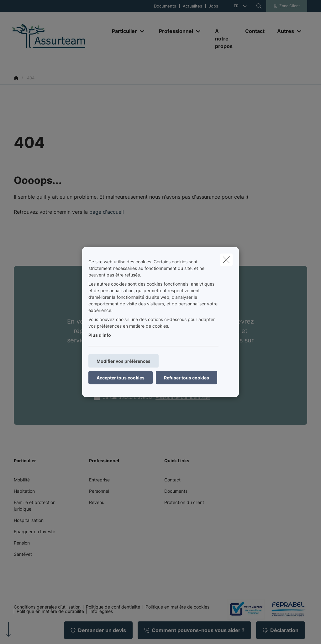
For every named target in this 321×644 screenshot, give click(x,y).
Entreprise (99, 480)
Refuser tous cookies (187, 378)
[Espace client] (287, 6)
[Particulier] (122, 31)
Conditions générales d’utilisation (47, 607)
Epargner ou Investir (34, 531)
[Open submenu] (142, 31)
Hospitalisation (29, 520)
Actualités (192, 6)
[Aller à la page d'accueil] (59, 39)
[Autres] (283, 31)
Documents (165, 6)
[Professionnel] (174, 31)
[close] (226, 260)
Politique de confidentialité (183, 397)
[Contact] (255, 31)
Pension (22, 543)
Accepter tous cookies (121, 378)
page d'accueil (107, 212)
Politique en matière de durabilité (50, 611)
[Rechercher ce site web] (259, 6)
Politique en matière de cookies (177, 607)
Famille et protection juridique (35, 506)
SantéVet (23, 554)
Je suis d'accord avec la (160, 397)
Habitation (24, 491)
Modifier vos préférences (124, 361)
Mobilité (22, 480)
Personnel (99, 491)
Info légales (101, 611)
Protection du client (184, 502)
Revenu (97, 502)
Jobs (213, 6)
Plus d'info (100, 335)
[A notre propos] (224, 39)
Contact (172, 480)
